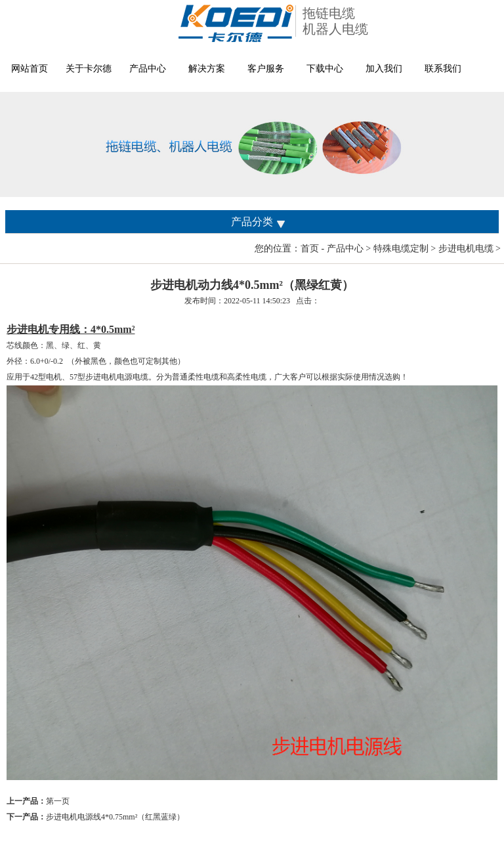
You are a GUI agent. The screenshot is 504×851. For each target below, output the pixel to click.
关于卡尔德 (89, 69)
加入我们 (384, 69)
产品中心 (148, 69)
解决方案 (207, 69)
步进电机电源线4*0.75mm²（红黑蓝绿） (115, 817)
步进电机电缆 (466, 249)
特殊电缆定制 (401, 249)
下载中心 (325, 69)
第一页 (58, 801)
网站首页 (30, 69)
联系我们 (443, 69)
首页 (310, 249)
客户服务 (266, 69)
